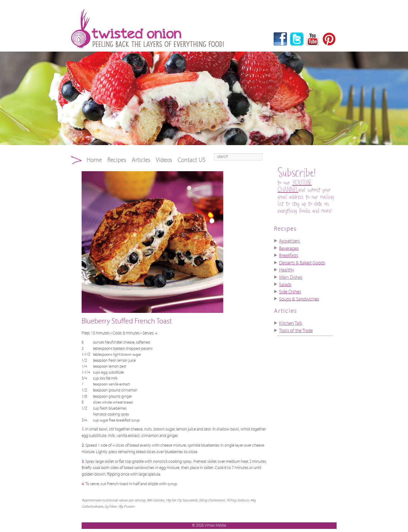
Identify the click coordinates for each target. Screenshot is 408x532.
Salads (285, 285)
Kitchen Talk (291, 323)
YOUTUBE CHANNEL (295, 186)
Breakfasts (289, 256)
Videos (164, 160)
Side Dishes (290, 292)
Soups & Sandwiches (299, 299)
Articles (141, 160)
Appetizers (289, 241)
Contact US (192, 160)
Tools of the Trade (296, 331)
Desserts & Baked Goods (302, 263)
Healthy (287, 270)
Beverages (289, 248)
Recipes (117, 160)
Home (94, 160)
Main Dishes (291, 277)
